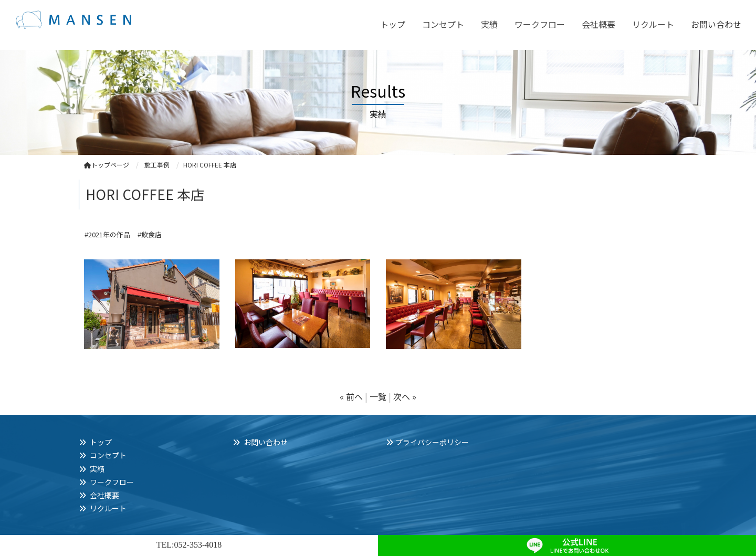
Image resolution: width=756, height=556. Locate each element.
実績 (489, 24)
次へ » (405, 396)
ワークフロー (540, 24)
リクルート (653, 24)
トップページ (107, 165)
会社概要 (598, 24)
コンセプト (443, 24)
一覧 (378, 396)
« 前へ (351, 396)
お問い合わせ (716, 24)
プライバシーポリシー (432, 442)
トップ (393, 24)
